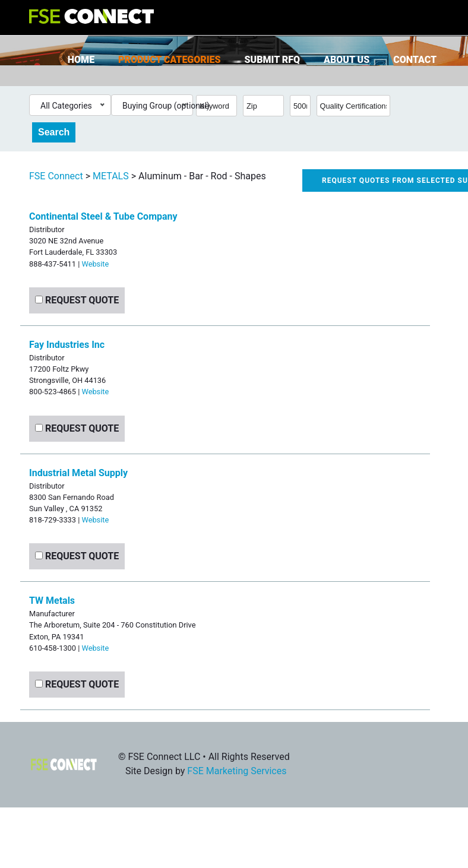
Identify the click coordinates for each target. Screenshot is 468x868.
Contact (415, 60)
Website (95, 264)
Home (81, 60)
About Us (347, 60)
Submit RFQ (272, 60)
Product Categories (169, 60)
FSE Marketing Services (237, 771)
